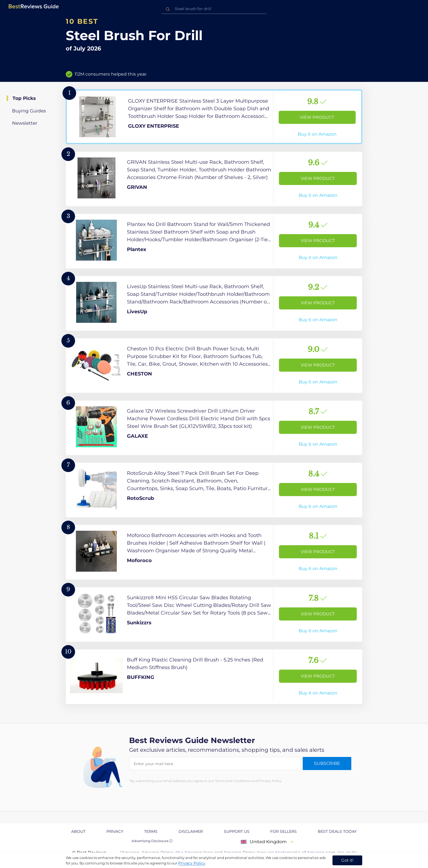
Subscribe (327, 763)
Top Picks (24, 98)
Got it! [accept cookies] (347, 860)
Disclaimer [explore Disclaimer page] (191, 831)
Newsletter (25, 123)
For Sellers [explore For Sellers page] (283, 831)
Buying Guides (29, 111)
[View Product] (214, 117)
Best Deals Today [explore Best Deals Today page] (337, 831)
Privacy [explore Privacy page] (115, 831)
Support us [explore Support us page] (237, 831)
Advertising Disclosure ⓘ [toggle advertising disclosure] (152, 841)
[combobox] (214, 9)
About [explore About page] (78, 831)
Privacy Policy (192, 863)
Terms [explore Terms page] (151, 831)
